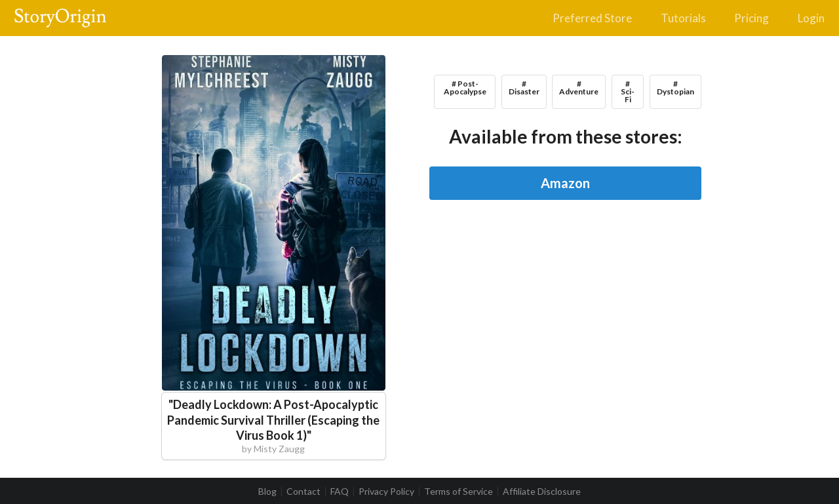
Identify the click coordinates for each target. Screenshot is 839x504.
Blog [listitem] (267, 492)
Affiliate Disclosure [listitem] (542, 492)
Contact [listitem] (303, 492)
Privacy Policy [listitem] (386, 492)
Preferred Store (592, 18)
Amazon (565, 183)
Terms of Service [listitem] (459, 492)
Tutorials (683, 18)
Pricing (751, 18)
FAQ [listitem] (340, 492)
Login (811, 18)
